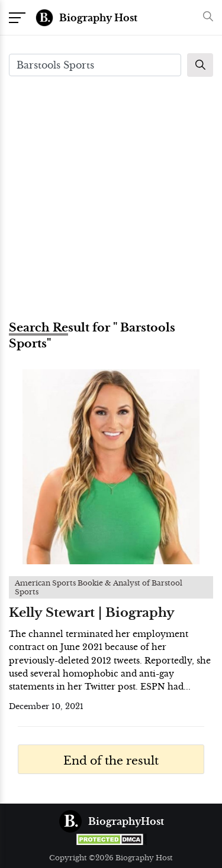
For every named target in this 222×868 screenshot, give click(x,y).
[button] (205, 17)
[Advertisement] (111, 197)
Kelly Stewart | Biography (92, 613)
